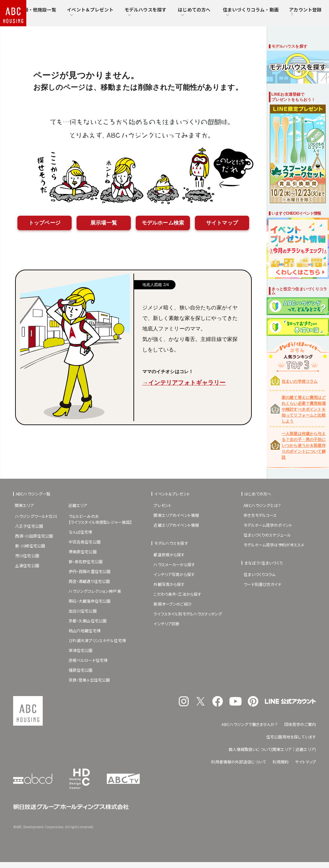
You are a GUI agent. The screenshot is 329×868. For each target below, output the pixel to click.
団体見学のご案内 (300, 724)
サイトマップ (222, 223)
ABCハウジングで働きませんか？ (249, 724)
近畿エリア (78, 505)
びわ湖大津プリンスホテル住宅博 (97, 640)
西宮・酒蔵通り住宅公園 (89, 581)
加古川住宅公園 (83, 611)
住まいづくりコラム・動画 (251, 12)
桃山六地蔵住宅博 (85, 630)
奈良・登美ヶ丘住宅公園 (89, 680)
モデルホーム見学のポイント (268, 525)
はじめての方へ (194, 12)
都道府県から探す (169, 555)
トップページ (45, 223)
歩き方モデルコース (260, 515)
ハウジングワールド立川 (36, 516)
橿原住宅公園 (81, 670)
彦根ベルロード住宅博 (88, 660)
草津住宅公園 (81, 650)
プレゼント (163, 505)
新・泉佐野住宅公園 (86, 561)
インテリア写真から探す (174, 574)
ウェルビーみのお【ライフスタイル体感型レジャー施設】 (100, 519)
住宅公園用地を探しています (291, 737)
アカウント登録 (305, 12)
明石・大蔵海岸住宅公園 (90, 601)
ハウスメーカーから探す (174, 564)
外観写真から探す (169, 584)
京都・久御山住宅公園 (88, 621)
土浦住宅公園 (27, 565)
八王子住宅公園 (29, 526)
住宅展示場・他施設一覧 (31, 12)
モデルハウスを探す (145, 12)
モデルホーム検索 (163, 223)
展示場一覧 (104, 223)
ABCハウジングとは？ (262, 505)
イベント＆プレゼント (90, 12)
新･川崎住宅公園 (30, 546)
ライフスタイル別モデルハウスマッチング (188, 614)
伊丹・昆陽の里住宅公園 (90, 571)
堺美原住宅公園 (83, 552)
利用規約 (281, 762)
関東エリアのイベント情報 (176, 515)
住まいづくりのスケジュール (267, 535)
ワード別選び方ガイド (262, 584)
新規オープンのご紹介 (173, 604)
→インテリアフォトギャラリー (184, 383)
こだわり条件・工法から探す (177, 594)
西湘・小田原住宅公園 (34, 536)
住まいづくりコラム (259, 574)
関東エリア (24, 505)
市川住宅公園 (27, 555)
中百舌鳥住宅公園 (85, 542)
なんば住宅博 (81, 532)
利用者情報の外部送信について (238, 762)
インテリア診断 (166, 624)
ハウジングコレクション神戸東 (95, 591)
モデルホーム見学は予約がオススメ (274, 545)
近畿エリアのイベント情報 (176, 525)
